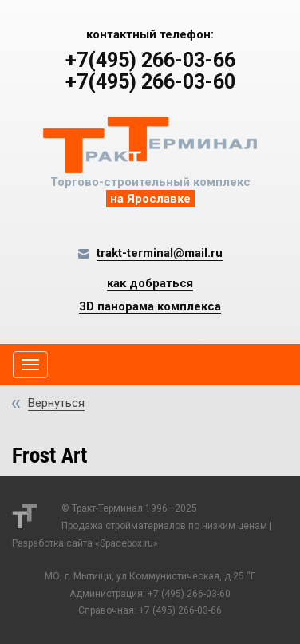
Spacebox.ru (126, 543)
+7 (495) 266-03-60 (189, 594)
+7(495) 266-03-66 (150, 61)
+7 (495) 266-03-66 (180, 610)
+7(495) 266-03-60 (150, 82)
